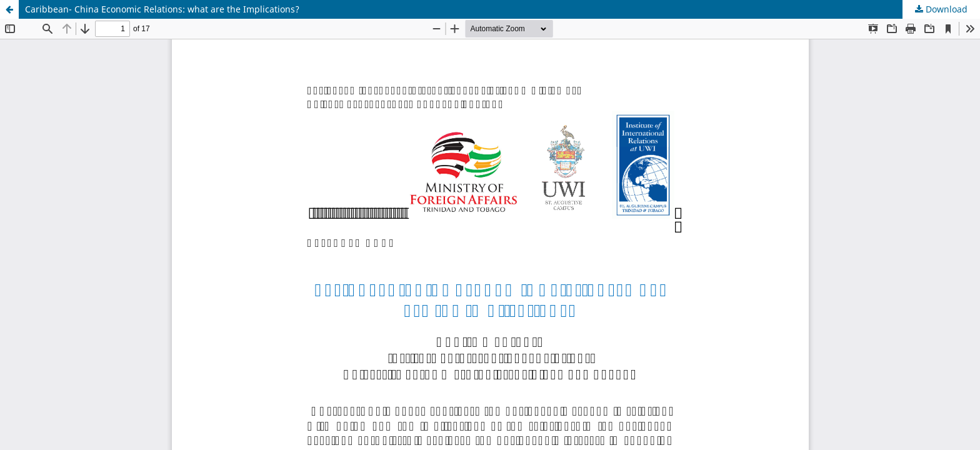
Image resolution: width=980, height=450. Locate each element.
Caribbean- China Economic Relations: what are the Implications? (162, 9)
